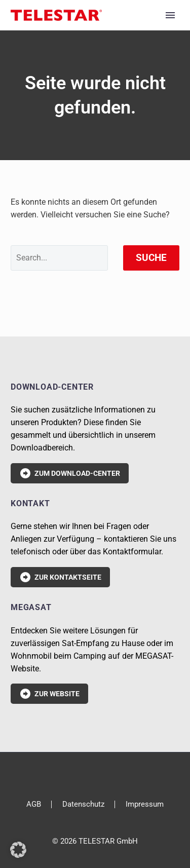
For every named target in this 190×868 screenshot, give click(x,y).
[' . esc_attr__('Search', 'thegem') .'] (59, 258)
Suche (151, 258)
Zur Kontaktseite (60, 577)
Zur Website (49, 694)
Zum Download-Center (70, 473)
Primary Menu (170, 15)
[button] (18, 850)
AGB (34, 804)
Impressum (145, 804)
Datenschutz (83, 804)
